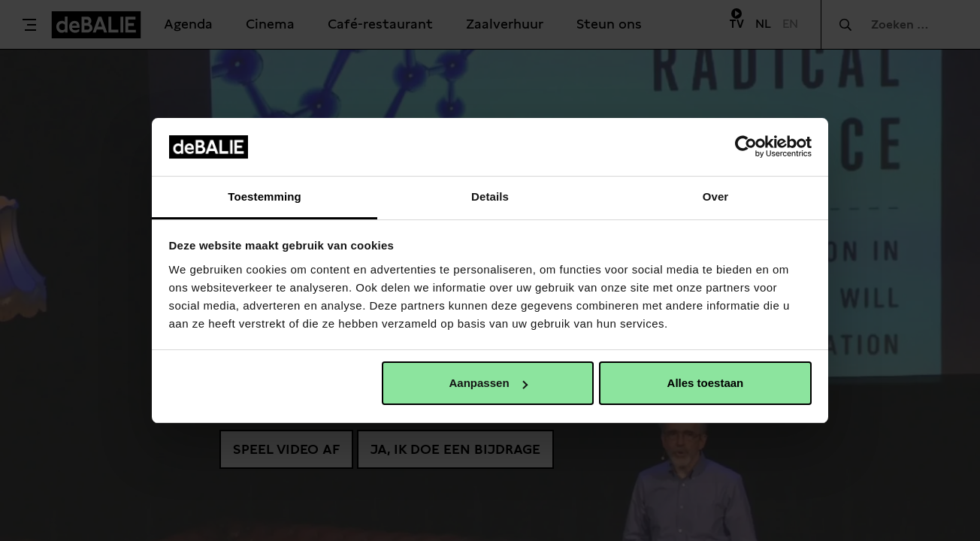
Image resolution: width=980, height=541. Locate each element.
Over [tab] (716, 196)
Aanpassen (488, 383)
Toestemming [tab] (265, 196)
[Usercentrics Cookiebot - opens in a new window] (746, 147)
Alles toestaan (706, 383)
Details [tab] (490, 196)
